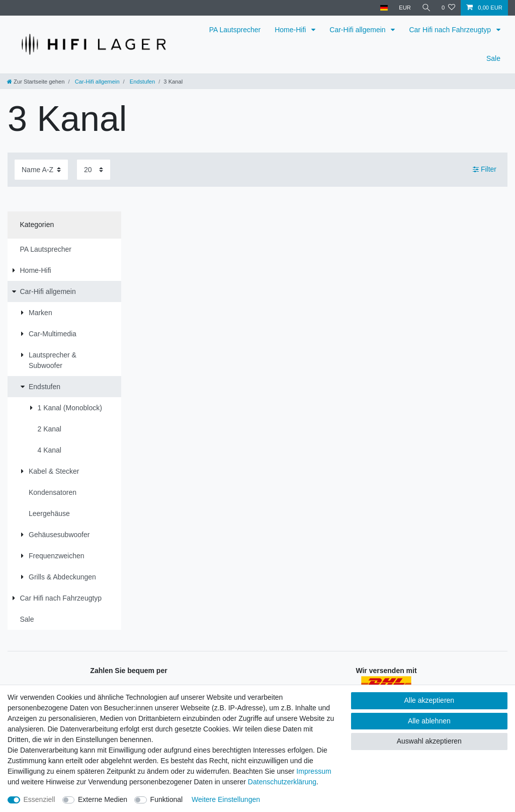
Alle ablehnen (429, 721)
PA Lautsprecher (235, 30)
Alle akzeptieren (430, 700)
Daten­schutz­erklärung (282, 782)
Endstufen (142, 82)
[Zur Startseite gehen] (36, 82)
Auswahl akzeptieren (429, 741)
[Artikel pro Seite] (94, 169)
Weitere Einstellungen (226, 799)
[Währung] (404, 8)
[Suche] (426, 8)
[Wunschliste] (448, 8)
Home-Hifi (291, 30)
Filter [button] (485, 170)
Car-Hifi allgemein (358, 30)
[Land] (383, 8)
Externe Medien (103, 799)
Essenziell (39, 799)
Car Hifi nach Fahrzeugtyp (451, 30)
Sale (493, 58)
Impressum (314, 771)
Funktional (167, 799)
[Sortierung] (41, 169)
